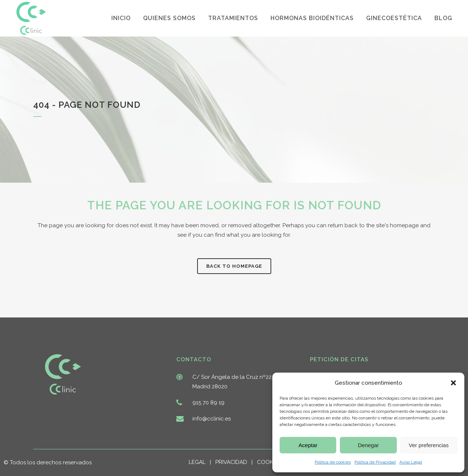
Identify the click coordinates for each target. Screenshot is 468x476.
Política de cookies (333, 462)
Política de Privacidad (375, 462)
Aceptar (308, 445)
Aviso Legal (411, 462)
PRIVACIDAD (233, 462)
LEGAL (199, 462)
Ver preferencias (429, 445)
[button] (453, 383)
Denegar (368, 445)
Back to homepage (234, 266)
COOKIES (269, 462)
